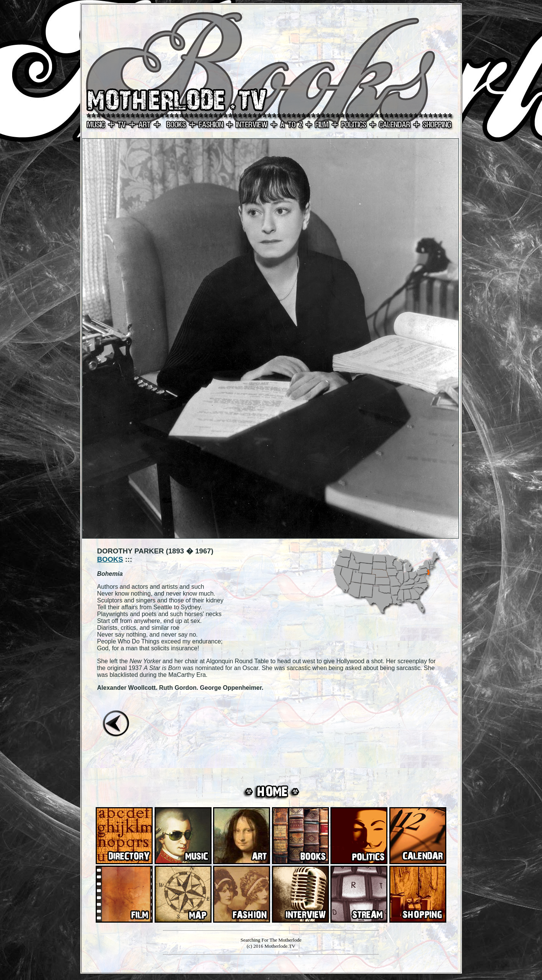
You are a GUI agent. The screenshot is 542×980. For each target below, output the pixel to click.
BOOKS (110, 559)
